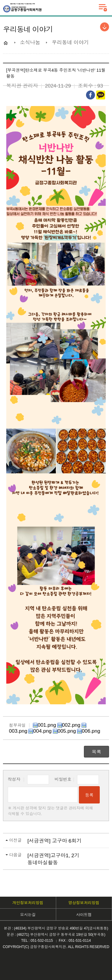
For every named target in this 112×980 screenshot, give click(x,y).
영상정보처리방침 (84, 903)
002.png (69, 725)
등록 (89, 795)
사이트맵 (84, 915)
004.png (40, 731)
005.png (64, 731)
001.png (44, 725)
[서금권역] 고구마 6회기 (55, 841)
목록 (96, 752)
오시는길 (28, 915)
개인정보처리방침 (28, 903)
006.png (89, 731)
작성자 (28, 779)
